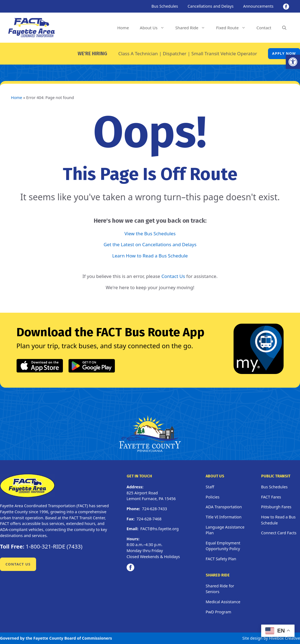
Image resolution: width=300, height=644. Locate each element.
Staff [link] (210, 487)
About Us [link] (155, 28)
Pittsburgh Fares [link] (276, 507)
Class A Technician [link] (138, 53)
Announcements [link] (258, 6)
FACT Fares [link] (271, 497)
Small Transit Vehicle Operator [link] (224, 53)
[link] (293, 62)
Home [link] (123, 28)
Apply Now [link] (284, 53)
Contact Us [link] (173, 276)
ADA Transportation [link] (224, 507)
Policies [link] (212, 497)
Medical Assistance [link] (223, 602)
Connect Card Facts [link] (279, 533)
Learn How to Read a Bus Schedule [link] (150, 256)
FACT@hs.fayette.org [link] (159, 529)
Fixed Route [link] (233, 28)
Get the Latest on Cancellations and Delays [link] (150, 244)
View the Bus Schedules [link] (150, 233)
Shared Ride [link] (193, 28)
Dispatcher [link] (174, 53)
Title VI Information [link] (224, 517)
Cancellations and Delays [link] (211, 6)
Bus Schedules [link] (165, 6)
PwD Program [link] (218, 612)
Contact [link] (264, 28)
